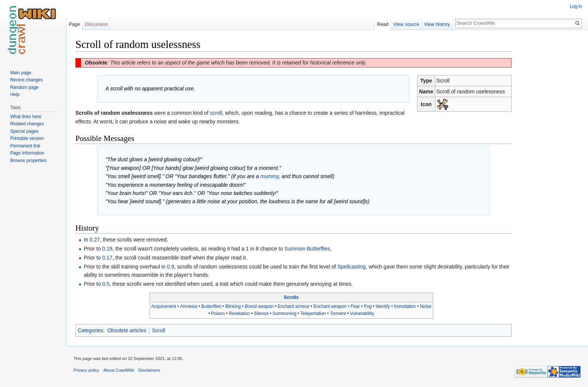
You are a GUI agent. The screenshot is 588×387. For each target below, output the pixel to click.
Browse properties (28, 160)
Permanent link (25, 146)
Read (383, 24)
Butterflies (211, 306)
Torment (338, 313)
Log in (576, 6)
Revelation (239, 313)
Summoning (284, 313)
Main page (21, 73)
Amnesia (189, 306)
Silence (261, 313)
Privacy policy (86, 370)
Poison (218, 313)
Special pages (24, 131)
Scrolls (291, 297)
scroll (216, 113)
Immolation (405, 306)
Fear (355, 306)
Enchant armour (293, 306)
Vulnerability (362, 313)
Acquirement (164, 306)
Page (74, 24)
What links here (26, 117)
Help (15, 94)
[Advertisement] (549, 150)
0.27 (95, 240)
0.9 (170, 267)
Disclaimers (149, 370)
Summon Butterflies (307, 249)
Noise (426, 306)
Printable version (27, 138)
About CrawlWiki (119, 370)
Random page (24, 87)
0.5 (106, 284)
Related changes (27, 124)
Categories (90, 330)
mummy (269, 176)
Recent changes (26, 80)
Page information (27, 153)
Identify (383, 306)
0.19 (107, 249)
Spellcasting (352, 267)
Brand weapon (259, 306)
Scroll (158, 330)
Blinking (233, 306)
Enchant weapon (330, 306)
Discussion (96, 24)
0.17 (107, 258)
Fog (368, 306)
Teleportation (313, 313)
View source (406, 24)
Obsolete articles (127, 330)
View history (437, 24)
